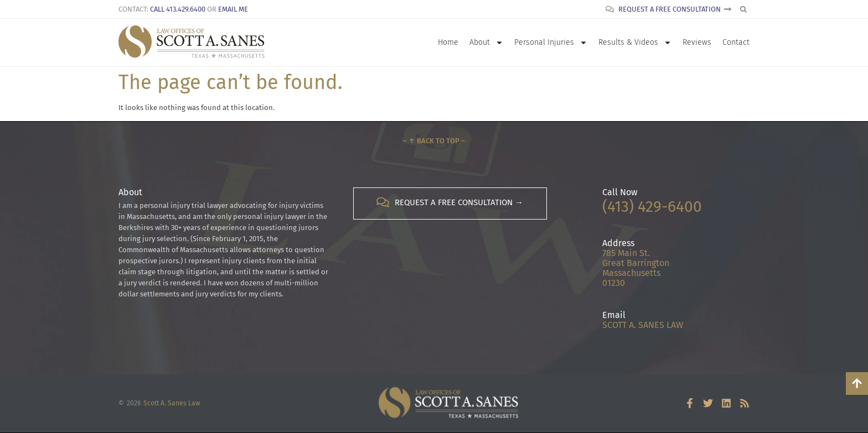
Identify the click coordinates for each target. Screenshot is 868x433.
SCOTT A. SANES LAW (643, 325)
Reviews (697, 42)
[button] (743, 9)
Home (448, 42)
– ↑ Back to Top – (434, 141)
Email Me (233, 9)
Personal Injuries (551, 43)
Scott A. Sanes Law (172, 403)
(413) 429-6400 (652, 207)
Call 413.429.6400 (178, 9)
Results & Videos (635, 43)
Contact (736, 42)
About (486, 43)
